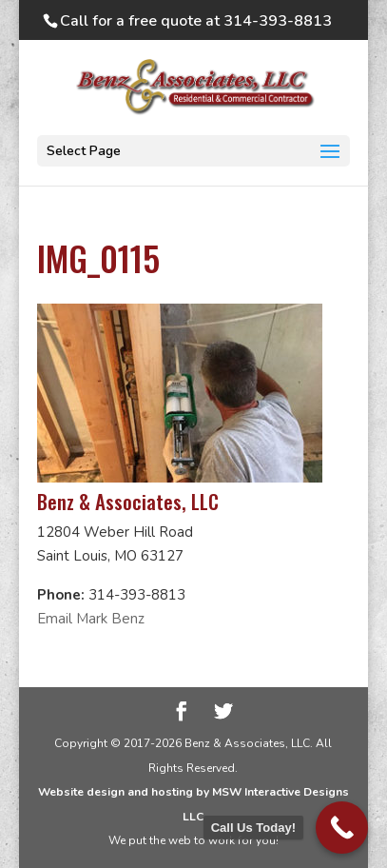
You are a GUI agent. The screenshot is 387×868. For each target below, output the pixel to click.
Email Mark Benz (91, 619)
